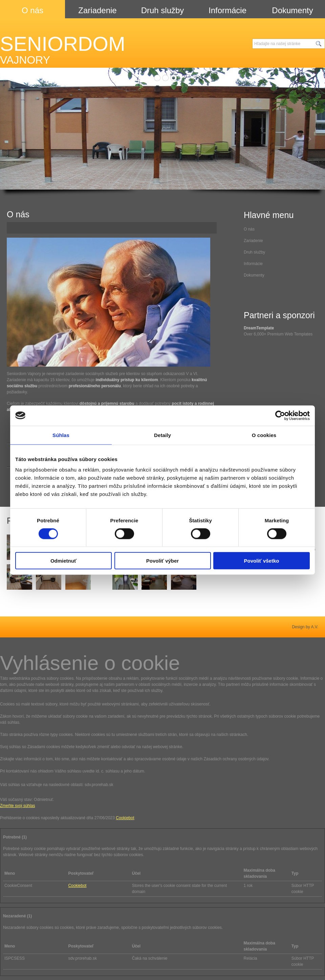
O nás (249, 229)
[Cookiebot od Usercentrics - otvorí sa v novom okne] (280, 415)
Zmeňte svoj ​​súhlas (17, 806)
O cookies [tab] (264, 435)
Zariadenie (253, 241)
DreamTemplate (259, 328)
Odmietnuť (63, 561)
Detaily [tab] (162, 435)
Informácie (253, 264)
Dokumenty (254, 275)
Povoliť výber (162, 561)
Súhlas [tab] (61, 435)
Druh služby (254, 252)
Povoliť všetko (262, 561)
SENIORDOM (63, 49)
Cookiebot (125, 818)
